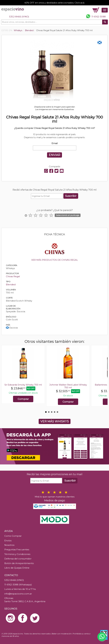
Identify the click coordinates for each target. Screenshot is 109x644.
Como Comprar (13, 536)
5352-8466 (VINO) (19, 17)
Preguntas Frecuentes (17, 550)
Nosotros (9, 545)
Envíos (8, 541)
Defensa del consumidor (18, 559)
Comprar (23, 399)
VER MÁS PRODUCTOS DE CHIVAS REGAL (55, 260)
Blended (11, 284)
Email (55, 143)
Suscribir (71, 196)
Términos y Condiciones (17, 554)
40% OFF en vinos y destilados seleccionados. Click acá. (55, 3)
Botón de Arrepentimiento (19, 563)
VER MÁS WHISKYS (55, 421)
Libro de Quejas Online (17, 568)
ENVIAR (55, 155)
